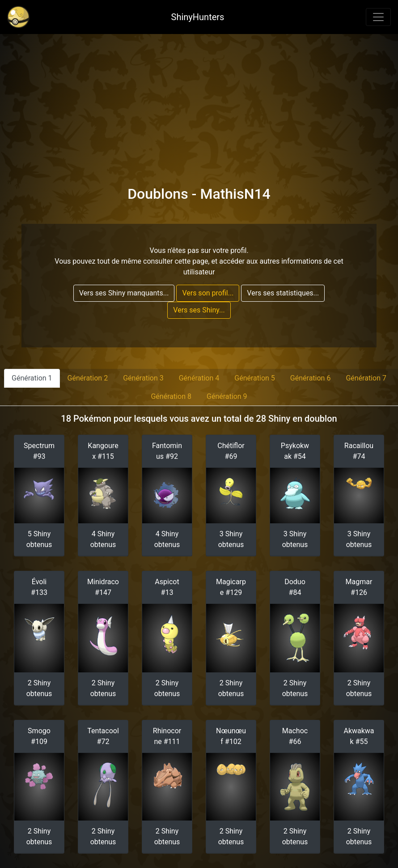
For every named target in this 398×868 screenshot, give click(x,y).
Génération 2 (88, 378)
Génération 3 (143, 378)
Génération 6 (311, 378)
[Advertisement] (199, 101)
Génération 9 (227, 396)
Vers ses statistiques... (283, 293)
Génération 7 (366, 378)
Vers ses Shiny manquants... (124, 293)
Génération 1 (32, 378)
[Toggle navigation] (378, 17)
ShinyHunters (198, 17)
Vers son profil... (208, 293)
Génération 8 (171, 396)
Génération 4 (199, 378)
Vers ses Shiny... (199, 310)
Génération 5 (255, 378)
